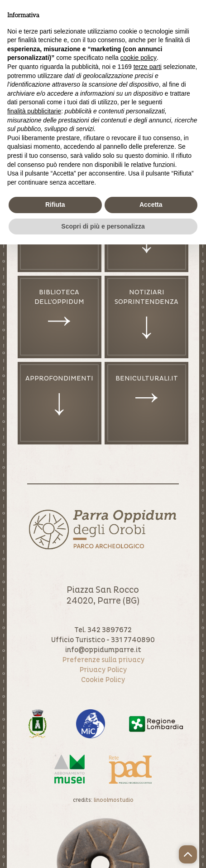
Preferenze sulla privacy (103, 660)
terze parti (148, 67)
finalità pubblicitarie (34, 111)
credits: (103, 800)
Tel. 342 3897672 (103, 630)
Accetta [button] (151, 205)
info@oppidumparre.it (103, 650)
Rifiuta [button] (55, 205)
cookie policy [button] (139, 58)
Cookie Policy (103, 680)
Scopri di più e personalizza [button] (103, 226)
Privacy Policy (103, 670)
